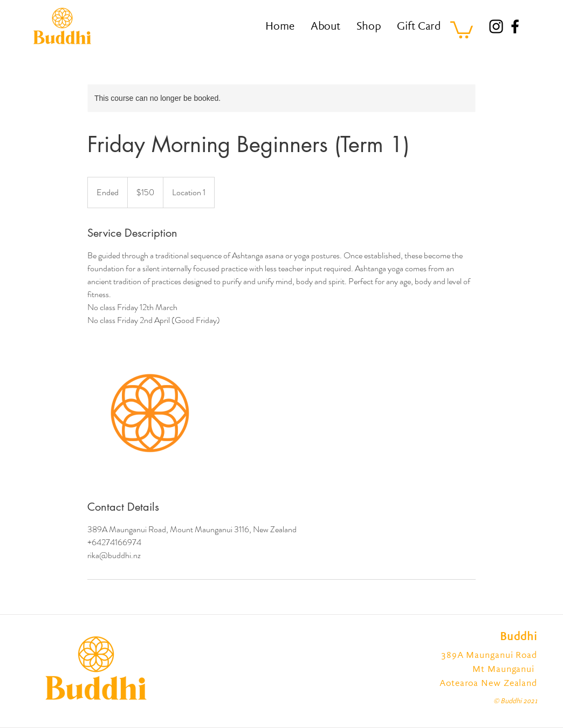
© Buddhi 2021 (515, 702)
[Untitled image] (150, 413)
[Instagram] (496, 26)
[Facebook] (515, 26)
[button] (462, 29)
